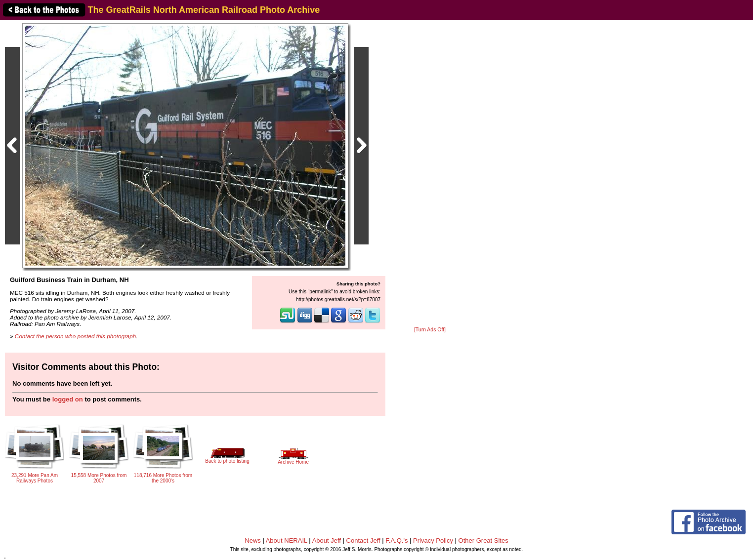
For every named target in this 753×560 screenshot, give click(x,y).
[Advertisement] (430, 174)
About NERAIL (287, 540)
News (253, 540)
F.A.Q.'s (397, 540)
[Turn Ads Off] (430, 330)
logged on (68, 399)
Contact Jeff (363, 540)
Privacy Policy (433, 540)
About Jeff (327, 540)
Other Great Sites (483, 540)
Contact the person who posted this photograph (76, 336)
